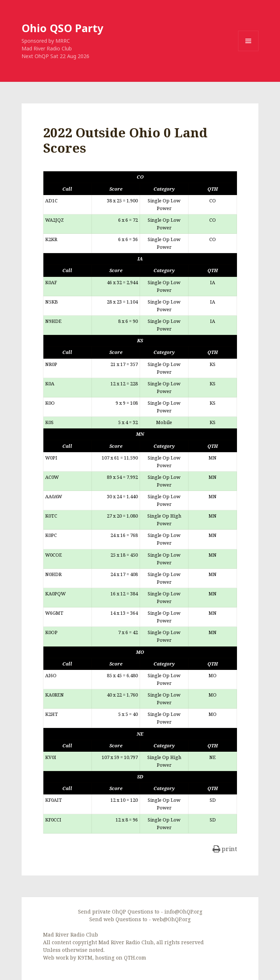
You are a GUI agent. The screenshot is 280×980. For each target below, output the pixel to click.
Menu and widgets (248, 51)
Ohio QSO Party (63, 28)
